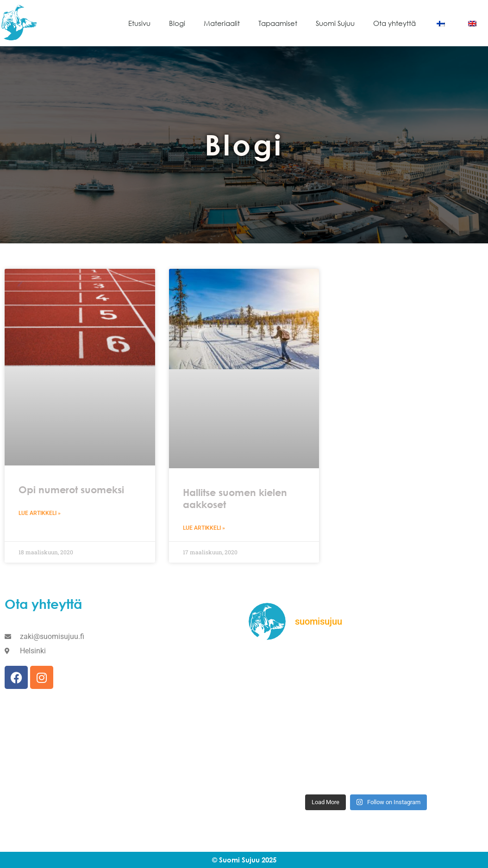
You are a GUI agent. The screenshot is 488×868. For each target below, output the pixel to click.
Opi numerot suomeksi (71, 490)
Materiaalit (222, 23)
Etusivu (139, 23)
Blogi (177, 23)
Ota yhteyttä (394, 23)
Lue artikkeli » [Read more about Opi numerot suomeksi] (40, 513)
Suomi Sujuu (335, 23)
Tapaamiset (278, 23)
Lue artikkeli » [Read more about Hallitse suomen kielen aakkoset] (204, 528)
